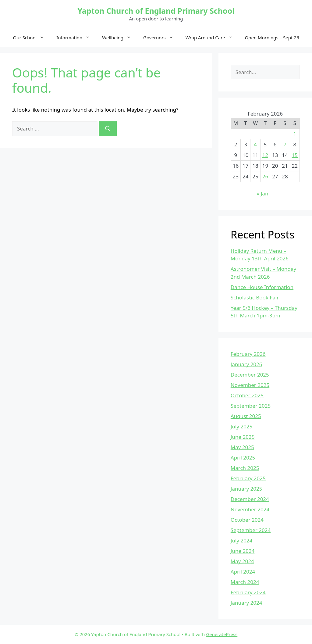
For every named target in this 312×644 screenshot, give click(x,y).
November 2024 (250, 509)
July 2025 (242, 426)
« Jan (263, 193)
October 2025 (247, 395)
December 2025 (250, 375)
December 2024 (250, 499)
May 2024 (242, 561)
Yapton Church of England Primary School (156, 11)
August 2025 (246, 416)
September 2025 (251, 406)
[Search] (108, 129)
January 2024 (246, 603)
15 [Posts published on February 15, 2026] (295, 155)
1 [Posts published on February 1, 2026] (295, 134)
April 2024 (243, 572)
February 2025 (248, 478)
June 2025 (243, 437)
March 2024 (245, 582)
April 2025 (243, 458)
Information (76, 38)
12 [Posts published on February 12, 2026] (265, 155)
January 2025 (246, 489)
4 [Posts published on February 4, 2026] (255, 144)
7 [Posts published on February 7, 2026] (285, 144)
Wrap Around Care (212, 38)
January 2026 (246, 364)
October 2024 (247, 520)
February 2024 (248, 592)
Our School (32, 38)
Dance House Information (262, 287)
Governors (161, 38)
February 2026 (248, 354)
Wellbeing (120, 38)
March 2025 (245, 468)
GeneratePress (222, 634)
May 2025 (242, 447)
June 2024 (243, 551)
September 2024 (251, 530)
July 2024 (242, 540)
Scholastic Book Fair (255, 297)
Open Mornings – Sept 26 (272, 38)
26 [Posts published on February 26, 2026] (265, 176)
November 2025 (250, 385)
